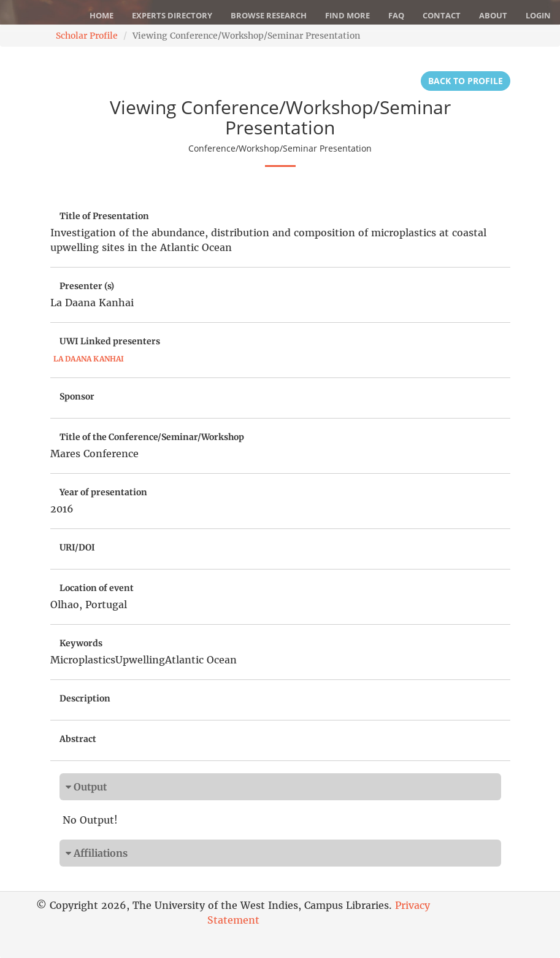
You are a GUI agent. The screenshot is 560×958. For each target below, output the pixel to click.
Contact (442, 15)
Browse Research (269, 15)
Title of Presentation (104, 216)
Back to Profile (466, 81)
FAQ (396, 15)
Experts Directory (172, 15)
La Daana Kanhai (89, 359)
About (493, 15)
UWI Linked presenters (110, 341)
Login (538, 15)
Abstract (78, 739)
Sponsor (77, 396)
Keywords (81, 643)
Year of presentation (103, 492)
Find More (347, 15)
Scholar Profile (87, 36)
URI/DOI (77, 547)
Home (102, 15)
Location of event (97, 588)
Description (85, 698)
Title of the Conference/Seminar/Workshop (152, 437)
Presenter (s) (87, 286)
